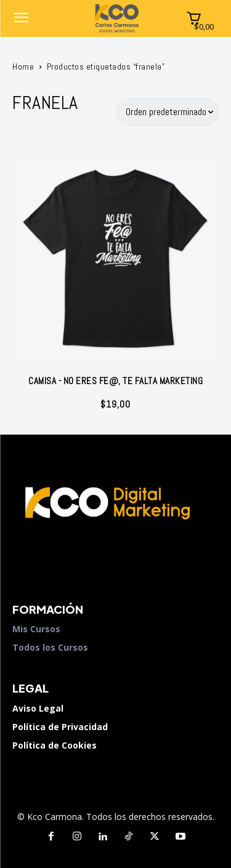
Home (23, 66)
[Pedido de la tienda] (168, 112)
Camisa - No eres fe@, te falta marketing (115, 381)
